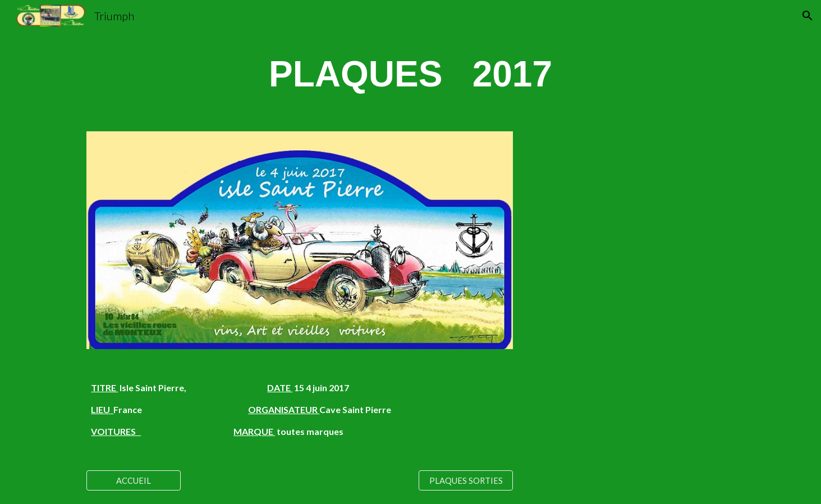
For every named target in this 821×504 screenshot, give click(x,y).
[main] (410, 75)
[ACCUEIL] (134, 480)
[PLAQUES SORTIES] (466, 480)
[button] (808, 16)
